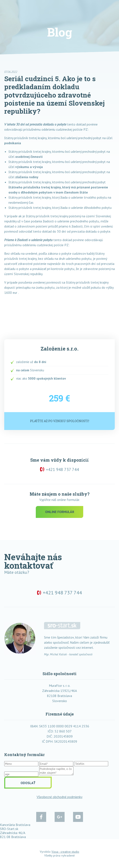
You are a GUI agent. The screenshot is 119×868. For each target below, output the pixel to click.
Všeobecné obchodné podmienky (59, 797)
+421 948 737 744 (62, 469)
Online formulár (60, 512)
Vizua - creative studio (65, 852)
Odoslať (28, 783)
